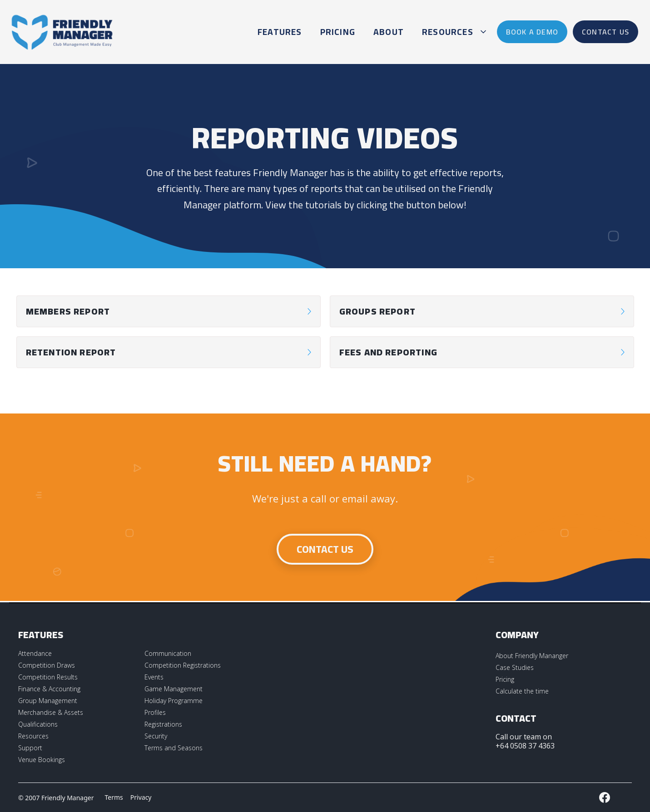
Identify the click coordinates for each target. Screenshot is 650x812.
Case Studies (515, 667)
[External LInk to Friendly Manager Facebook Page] (605, 797)
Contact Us (325, 549)
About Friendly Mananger (532, 656)
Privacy (141, 797)
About (389, 32)
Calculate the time (522, 691)
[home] (62, 32)
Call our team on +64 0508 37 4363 (525, 741)
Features (280, 32)
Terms (114, 797)
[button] (453, 32)
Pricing (338, 32)
